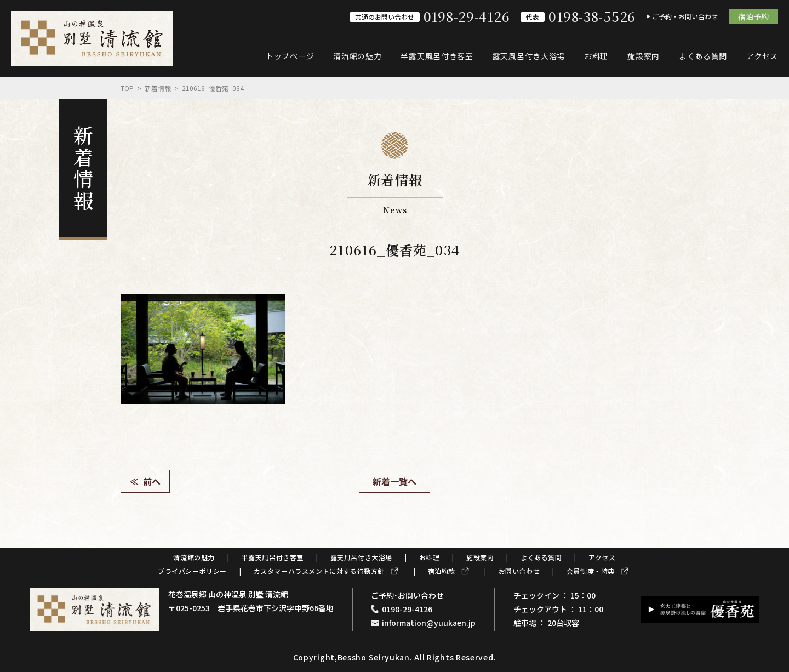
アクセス (762, 56)
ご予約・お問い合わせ (685, 16)
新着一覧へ (395, 481)
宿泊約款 (442, 571)
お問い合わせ (519, 571)
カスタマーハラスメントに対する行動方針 (319, 571)
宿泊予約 (753, 16)
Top (127, 88)
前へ (152, 481)
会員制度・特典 (591, 571)
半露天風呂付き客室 (437, 56)
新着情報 (158, 88)
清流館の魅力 (357, 56)
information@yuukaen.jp (429, 623)
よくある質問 (703, 56)
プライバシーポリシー (192, 571)
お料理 (596, 56)
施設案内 (644, 56)
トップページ (290, 56)
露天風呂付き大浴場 (529, 56)
